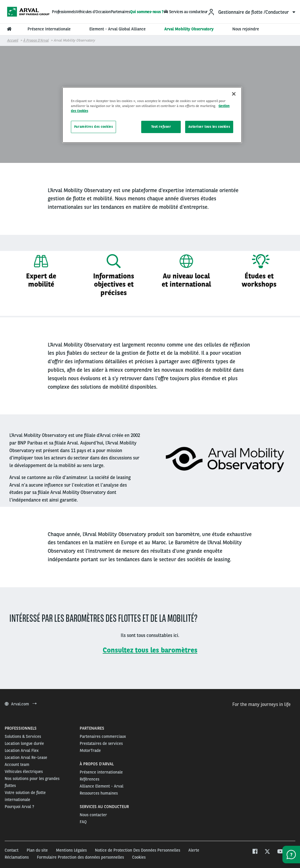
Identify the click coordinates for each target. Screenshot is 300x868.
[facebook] (255, 852)
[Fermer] (234, 94)
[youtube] (280, 852)
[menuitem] (252, 12)
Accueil (13, 40)
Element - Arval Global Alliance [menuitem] (117, 29)
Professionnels (64, 12)
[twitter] (267, 852)
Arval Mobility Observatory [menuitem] (189, 29)
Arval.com (21, 704)
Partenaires (120, 12)
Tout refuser (161, 127)
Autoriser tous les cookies (209, 127)
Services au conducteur (185, 12)
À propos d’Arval (36, 40)
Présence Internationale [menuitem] (49, 29)
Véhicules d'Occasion (93, 12)
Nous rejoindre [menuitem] (246, 29)
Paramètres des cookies (94, 127)
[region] (152, 115)
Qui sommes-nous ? (147, 12)
